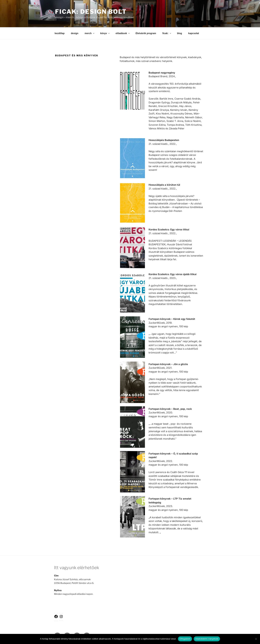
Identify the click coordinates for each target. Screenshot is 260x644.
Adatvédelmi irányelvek (207, 639)
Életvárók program (146, 33)
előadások (123, 33)
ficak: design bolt (91, 12)
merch (90, 33)
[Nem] (256, 639)
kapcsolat (194, 33)
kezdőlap (60, 33)
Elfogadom (185, 639)
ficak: (167, 33)
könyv (105, 33)
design (75, 33)
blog (180, 33)
